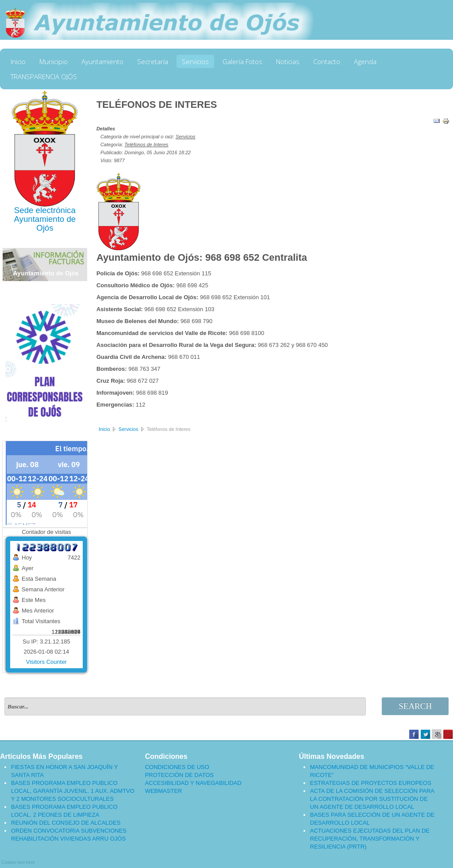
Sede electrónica (45, 210)
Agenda (365, 61)
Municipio (54, 61)
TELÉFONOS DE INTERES (157, 105)
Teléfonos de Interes (146, 145)
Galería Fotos (242, 61)
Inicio (18, 61)
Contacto (327, 61)
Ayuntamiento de (45, 219)
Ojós (45, 228)
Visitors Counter (46, 662)
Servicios (195, 61)
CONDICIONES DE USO (177, 767)
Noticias (288, 61)
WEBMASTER (164, 791)
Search (415, 706)
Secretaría (153, 61)
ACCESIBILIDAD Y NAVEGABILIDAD (193, 783)
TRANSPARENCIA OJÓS (44, 76)
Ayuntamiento (102, 61)
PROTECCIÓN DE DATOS (180, 775)
